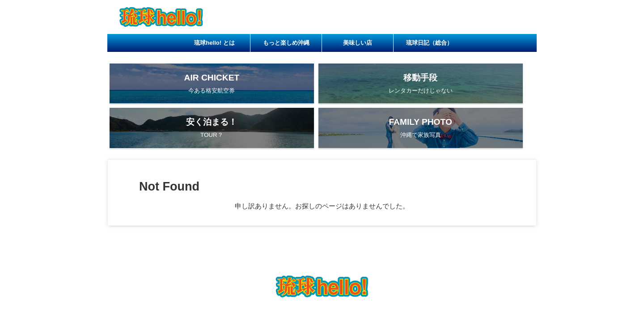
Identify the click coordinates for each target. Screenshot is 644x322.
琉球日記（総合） (429, 43)
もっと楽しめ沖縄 (286, 43)
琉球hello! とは (214, 43)
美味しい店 (358, 43)
